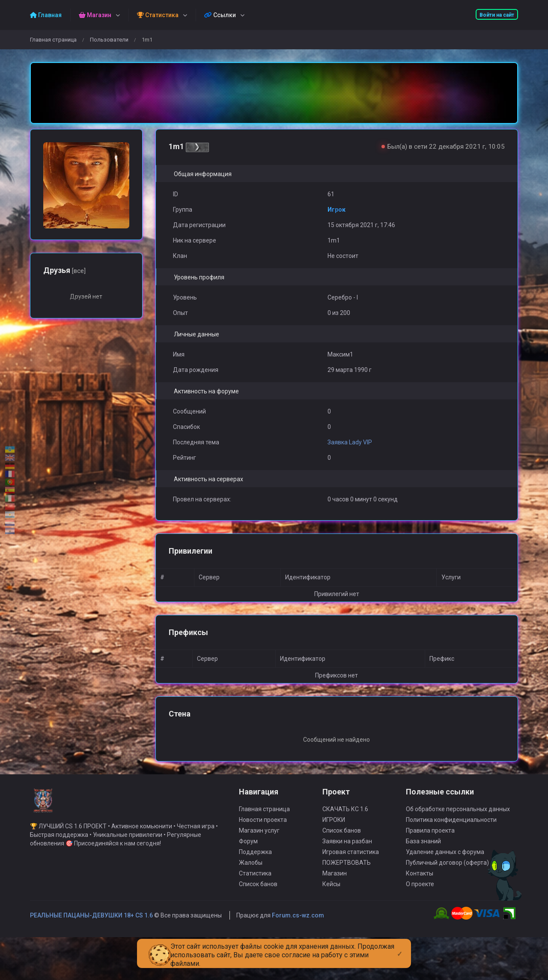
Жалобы (251, 871)
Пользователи (109, 40)
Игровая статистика (351, 860)
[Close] (400, 947)
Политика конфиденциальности (451, 828)
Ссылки (220, 15)
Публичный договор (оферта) (447, 871)
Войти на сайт (497, 15)
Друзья (64, 270)
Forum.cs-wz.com (298, 924)
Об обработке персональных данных (458, 818)
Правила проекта (430, 839)
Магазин (335, 882)
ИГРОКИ (334, 828)
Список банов (258, 893)
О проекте (420, 893)
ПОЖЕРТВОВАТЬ (347, 871)
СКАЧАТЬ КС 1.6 (345, 818)
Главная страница (53, 40)
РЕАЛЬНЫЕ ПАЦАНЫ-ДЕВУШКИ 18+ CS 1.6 (91, 924)
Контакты (420, 882)
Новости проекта (263, 828)
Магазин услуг (259, 839)
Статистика (255, 882)
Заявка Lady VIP (350, 442)
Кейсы (331, 893)
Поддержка (255, 860)
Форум (248, 850)
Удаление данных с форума (445, 860)
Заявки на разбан (347, 850)
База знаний (423, 850)
